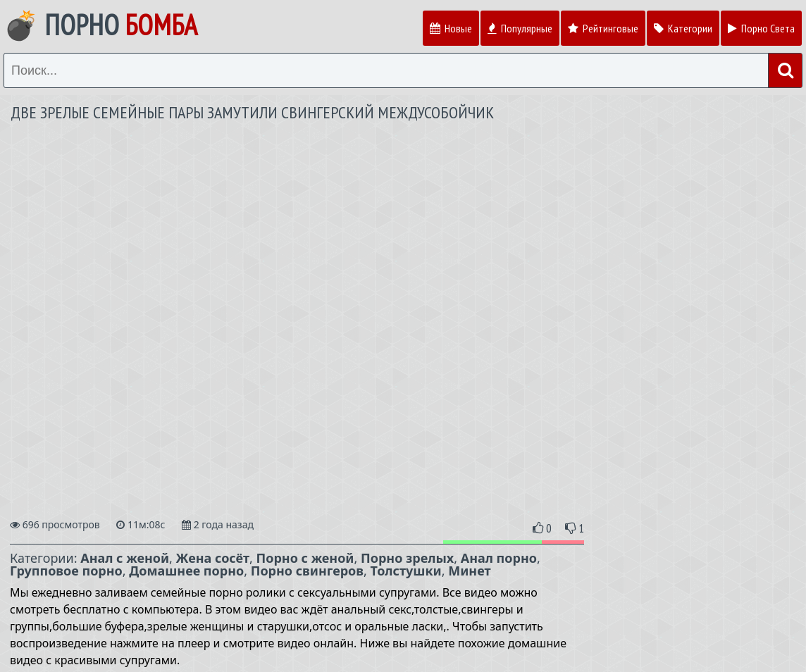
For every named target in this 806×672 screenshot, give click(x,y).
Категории (683, 28)
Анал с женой (125, 558)
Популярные (520, 28)
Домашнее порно (186, 571)
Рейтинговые (603, 28)
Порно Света (761, 28)
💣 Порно (100, 25)
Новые (451, 28)
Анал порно (499, 558)
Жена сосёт (213, 558)
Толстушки (406, 571)
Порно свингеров (307, 571)
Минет (469, 571)
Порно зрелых (407, 558)
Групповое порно (66, 571)
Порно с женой (305, 558)
